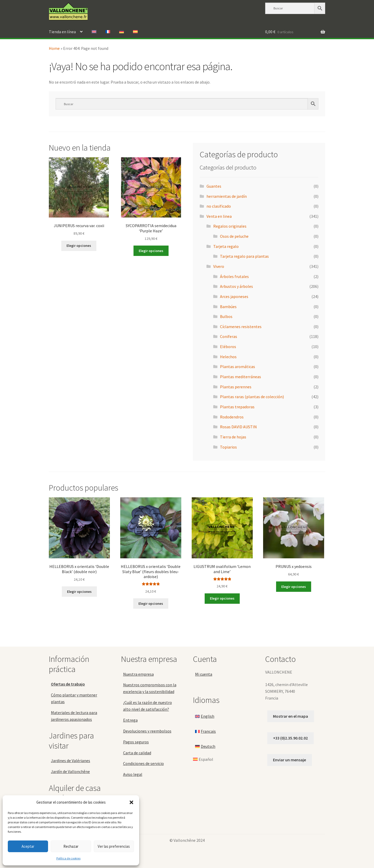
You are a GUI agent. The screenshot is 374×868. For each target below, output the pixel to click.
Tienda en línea (62, 32)
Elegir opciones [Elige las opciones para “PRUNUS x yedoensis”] (294, 587)
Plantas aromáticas (238, 367)
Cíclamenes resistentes (241, 327)
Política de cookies (68, 858)
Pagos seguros (136, 742)
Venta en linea (219, 216)
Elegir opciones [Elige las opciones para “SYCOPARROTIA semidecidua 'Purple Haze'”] (151, 251)
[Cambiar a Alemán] (122, 32)
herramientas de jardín (227, 196)
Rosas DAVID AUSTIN (238, 427)
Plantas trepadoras (237, 407)
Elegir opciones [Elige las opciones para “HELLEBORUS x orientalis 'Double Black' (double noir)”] (79, 592)
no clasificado (219, 206)
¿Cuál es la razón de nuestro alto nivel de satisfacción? (148, 706)
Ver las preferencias (114, 846)
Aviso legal (133, 774)
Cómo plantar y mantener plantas (74, 698)
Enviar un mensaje (289, 760)
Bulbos (226, 316)
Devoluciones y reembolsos (147, 731)
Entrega (130, 720)
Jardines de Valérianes (71, 761)
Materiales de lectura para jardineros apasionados (74, 716)
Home (54, 48)
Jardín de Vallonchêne (70, 771)
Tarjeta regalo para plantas (244, 256)
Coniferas (229, 336)
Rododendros (232, 417)
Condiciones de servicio (143, 763)
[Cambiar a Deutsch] (205, 747)
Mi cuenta (204, 674)
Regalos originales (230, 226)
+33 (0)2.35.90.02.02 (290, 738)
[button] (131, 802)
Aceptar (28, 846)
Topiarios (228, 447)
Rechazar (71, 846)
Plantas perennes (236, 387)
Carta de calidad (137, 753)
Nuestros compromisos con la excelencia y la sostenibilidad (150, 688)
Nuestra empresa (138, 674)
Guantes (214, 186)
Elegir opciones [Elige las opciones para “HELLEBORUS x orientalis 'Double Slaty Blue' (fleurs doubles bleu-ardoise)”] (151, 603)
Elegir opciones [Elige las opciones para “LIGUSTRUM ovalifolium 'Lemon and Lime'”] (222, 598)
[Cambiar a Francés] (108, 32)
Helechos (228, 357)
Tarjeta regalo (226, 246)
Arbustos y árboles (236, 286)
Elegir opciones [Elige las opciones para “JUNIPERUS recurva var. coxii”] (79, 246)
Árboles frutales (234, 276)
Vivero (219, 266)
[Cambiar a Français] (205, 731)
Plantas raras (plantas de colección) (252, 397)
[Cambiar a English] (205, 716)
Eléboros (228, 347)
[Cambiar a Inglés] (94, 32)
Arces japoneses (234, 296)
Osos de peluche (234, 236)
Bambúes (228, 307)
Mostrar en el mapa (290, 716)
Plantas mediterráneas (241, 377)
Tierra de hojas (233, 437)
